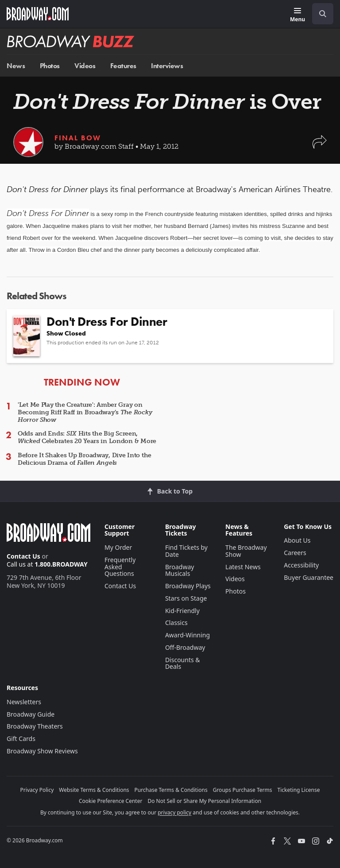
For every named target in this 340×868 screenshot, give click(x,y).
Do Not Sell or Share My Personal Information (204, 801)
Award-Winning (187, 635)
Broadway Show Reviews (42, 751)
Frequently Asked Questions (120, 567)
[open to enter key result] (323, 14)
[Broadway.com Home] (38, 14)
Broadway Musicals (180, 570)
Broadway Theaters (35, 726)
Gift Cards (21, 739)
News (16, 66)
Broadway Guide (31, 714)
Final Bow (78, 138)
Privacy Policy (37, 790)
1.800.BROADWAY (61, 564)
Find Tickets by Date (186, 551)
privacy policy (174, 812)
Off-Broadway (185, 647)
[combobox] (319, 14)
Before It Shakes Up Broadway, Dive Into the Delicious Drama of (85, 459)
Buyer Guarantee (309, 577)
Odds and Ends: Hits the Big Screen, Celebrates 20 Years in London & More (87, 437)
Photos (50, 66)
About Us (297, 540)
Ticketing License (299, 790)
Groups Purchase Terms (243, 790)
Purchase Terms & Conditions (171, 790)
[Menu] (297, 15)
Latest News (243, 567)
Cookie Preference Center (111, 801)
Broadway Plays (188, 586)
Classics (176, 623)
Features (123, 66)
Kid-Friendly (182, 611)
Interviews (167, 66)
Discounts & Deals (183, 663)
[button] (320, 146)
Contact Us (23, 556)
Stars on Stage (186, 598)
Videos (85, 66)
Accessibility (301, 565)
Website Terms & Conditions (94, 790)
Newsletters (24, 702)
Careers (295, 553)
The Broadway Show (246, 551)
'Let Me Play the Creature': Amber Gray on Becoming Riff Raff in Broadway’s (85, 412)
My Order (118, 547)
